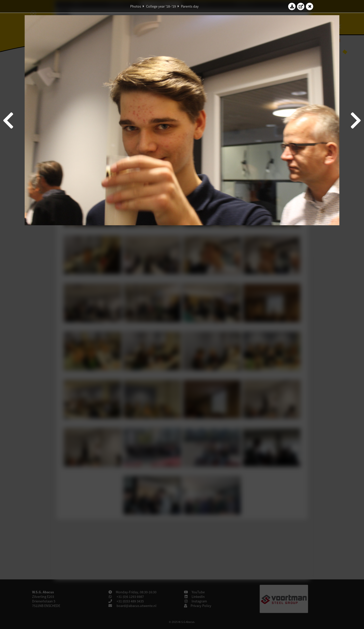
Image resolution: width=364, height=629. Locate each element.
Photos (136, 6)
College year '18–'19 (161, 6)
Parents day (190, 6)
